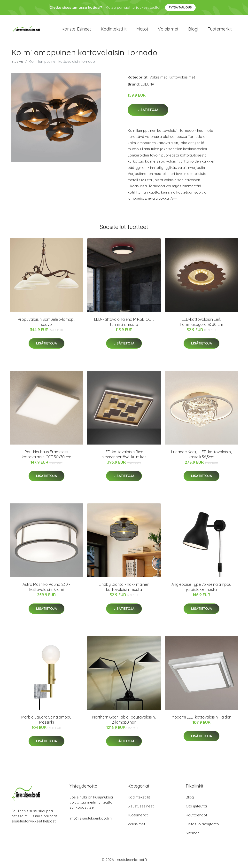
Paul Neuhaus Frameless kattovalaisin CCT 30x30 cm (46, 454)
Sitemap (193, 833)
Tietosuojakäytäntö (202, 824)
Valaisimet (168, 29)
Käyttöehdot (196, 815)
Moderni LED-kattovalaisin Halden (201, 717)
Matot (142, 29)
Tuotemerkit (220, 29)
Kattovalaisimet (182, 77)
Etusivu (17, 61)
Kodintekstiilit (114, 29)
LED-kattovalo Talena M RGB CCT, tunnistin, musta (124, 322)
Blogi (193, 29)
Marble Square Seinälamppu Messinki (46, 720)
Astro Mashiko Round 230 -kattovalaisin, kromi (46, 587)
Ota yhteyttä (196, 806)
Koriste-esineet (76, 29)
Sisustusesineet (141, 806)
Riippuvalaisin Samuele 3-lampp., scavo (46, 322)
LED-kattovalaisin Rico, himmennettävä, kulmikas (124, 454)
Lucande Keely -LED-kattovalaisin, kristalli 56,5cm (201, 454)
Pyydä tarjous (180, 7)
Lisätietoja (148, 110)
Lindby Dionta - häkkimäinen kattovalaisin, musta (124, 587)
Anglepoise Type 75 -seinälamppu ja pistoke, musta (201, 587)
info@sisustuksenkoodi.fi (91, 818)
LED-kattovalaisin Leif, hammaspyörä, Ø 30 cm (201, 322)
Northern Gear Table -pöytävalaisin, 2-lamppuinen (124, 720)
